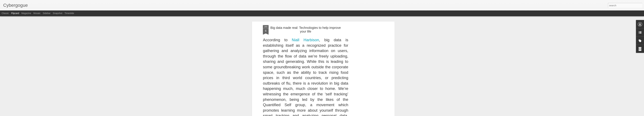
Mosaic (37, 13)
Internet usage (305, 60)
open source (320, 60)
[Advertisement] (306, 81)
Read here (273, 49)
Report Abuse (342, 114)
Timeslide (69, 13)
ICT (295, 60)
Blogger (332, 114)
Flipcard (15, 13)
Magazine (26, 13)
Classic (5, 13)
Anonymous (320, 56)
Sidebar (47, 13)
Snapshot (58, 13)
